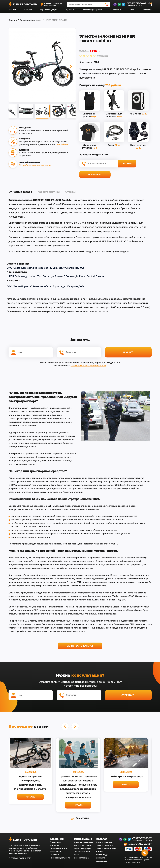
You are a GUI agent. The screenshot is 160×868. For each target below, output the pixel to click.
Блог (132, 10)
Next (77, 112)
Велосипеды (102, 855)
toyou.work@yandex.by (138, 844)
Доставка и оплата (83, 845)
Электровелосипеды (31, 20)
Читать (30, 797)
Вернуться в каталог (80, 646)
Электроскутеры (104, 842)
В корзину (95, 174)
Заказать (128, 352)
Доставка (70, 10)
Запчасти (101, 858)
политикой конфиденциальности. (88, 366)
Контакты (147, 10)
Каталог (28, 10)
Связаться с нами (82, 852)
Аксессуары (102, 861)
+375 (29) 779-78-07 (136, 3)
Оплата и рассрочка (92, 10)
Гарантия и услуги (49, 10)
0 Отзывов (103, 56)
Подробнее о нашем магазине (35, 165)
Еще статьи (80, 818)
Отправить (128, 695)
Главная (12, 10)
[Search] (106, 4)
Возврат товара (81, 858)
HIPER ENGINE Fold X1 (56, 20)
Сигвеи (100, 852)
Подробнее (62, 144)
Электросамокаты (105, 845)
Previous (7, 112)
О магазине (116, 10)
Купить (127, 164)
